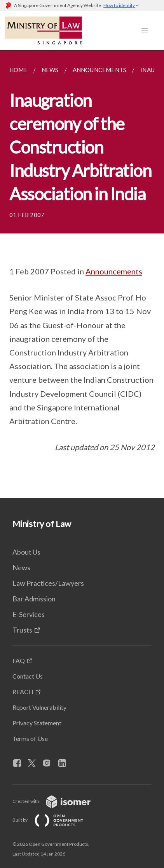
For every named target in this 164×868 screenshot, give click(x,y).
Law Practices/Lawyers (48, 583)
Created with (58, 801)
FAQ (19, 660)
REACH (23, 692)
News (21, 567)
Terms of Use (30, 738)
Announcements (114, 271)
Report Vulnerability (39, 707)
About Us (26, 552)
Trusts (22, 630)
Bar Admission (34, 599)
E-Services (29, 614)
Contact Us (28, 676)
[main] (82, 274)
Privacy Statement (37, 723)
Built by (54, 820)
